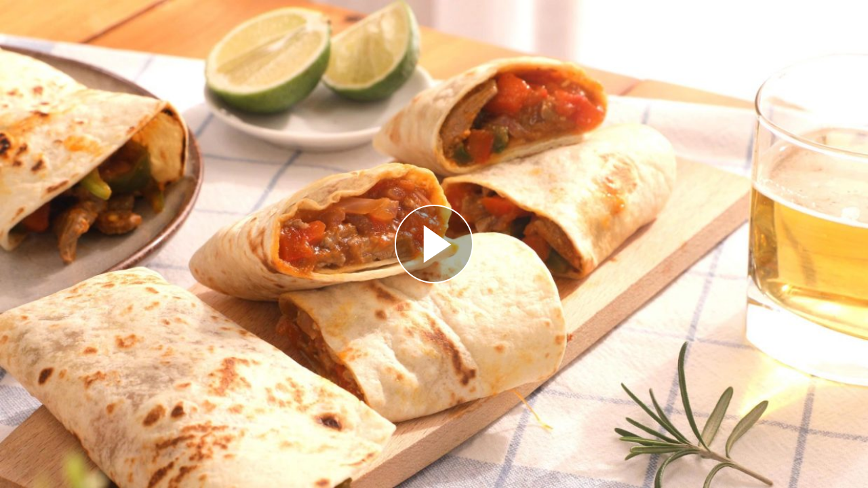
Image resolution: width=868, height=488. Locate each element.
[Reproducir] (434, 244)
